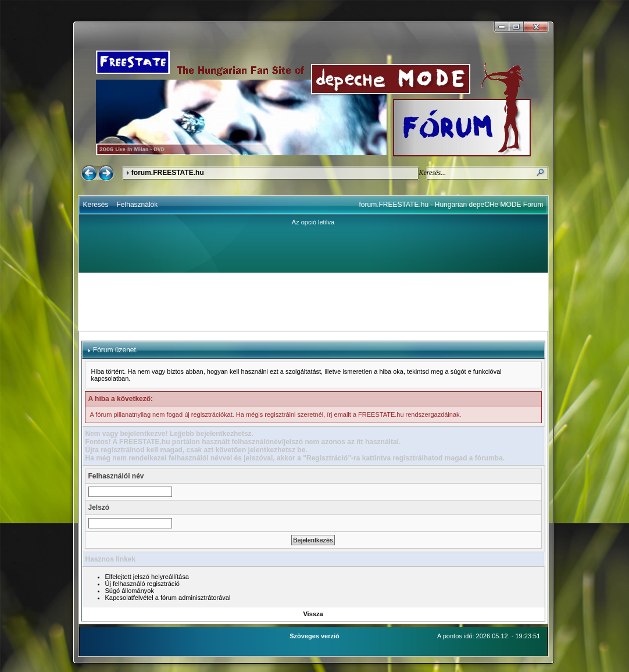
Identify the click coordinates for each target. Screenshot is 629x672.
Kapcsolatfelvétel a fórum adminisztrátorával (168, 598)
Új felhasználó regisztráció (142, 584)
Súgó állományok (130, 591)
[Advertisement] (313, 302)
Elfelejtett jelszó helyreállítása (147, 577)
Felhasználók (137, 205)
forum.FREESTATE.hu (168, 173)
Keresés (96, 205)
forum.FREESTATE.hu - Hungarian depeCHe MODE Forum (451, 205)
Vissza (313, 614)
